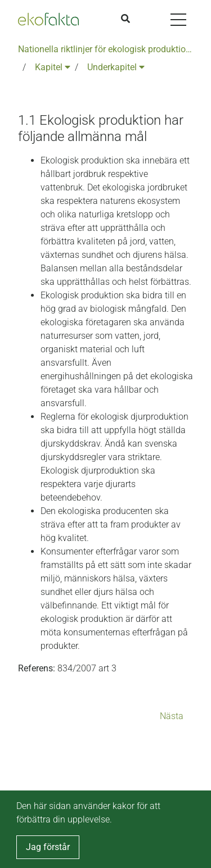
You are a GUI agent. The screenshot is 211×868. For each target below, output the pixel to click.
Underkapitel (116, 67)
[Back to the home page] (48, 19)
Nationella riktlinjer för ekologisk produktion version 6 (105, 49)
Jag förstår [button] (48, 847)
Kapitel (53, 67)
